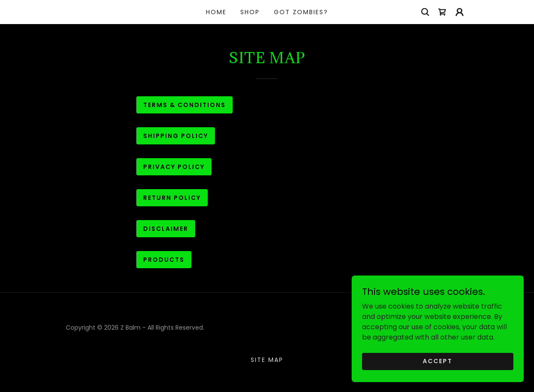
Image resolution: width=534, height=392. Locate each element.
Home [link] (216, 12)
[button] (460, 12)
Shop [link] (250, 12)
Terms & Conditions (184, 105)
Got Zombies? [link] (301, 12)
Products (164, 260)
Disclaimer (166, 229)
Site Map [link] (267, 360)
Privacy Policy (174, 167)
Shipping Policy (176, 136)
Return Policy (172, 198)
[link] (442, 12)
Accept (437, 361)
